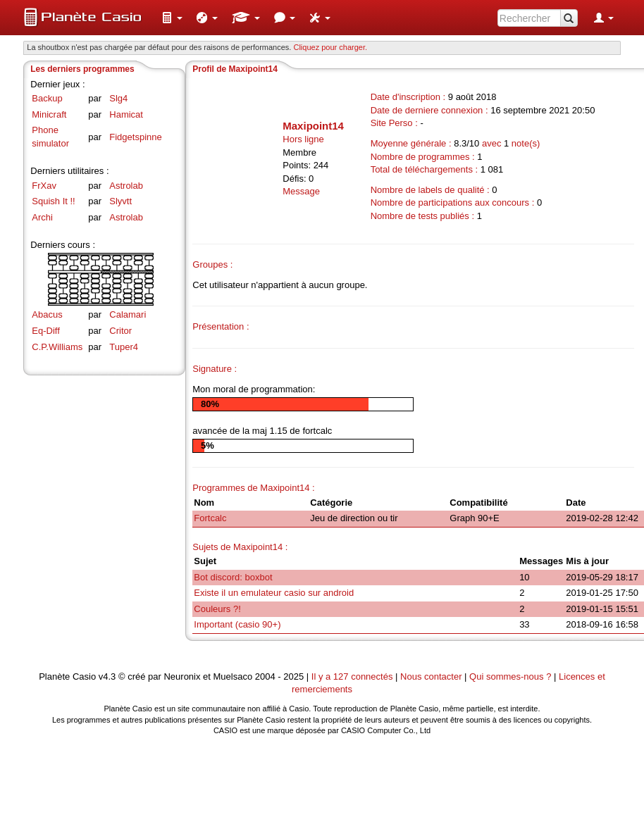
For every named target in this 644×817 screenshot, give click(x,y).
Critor (120, 331)
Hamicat (126, 114)
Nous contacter (431, 676)
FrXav (44, 186)
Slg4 (118, 98)
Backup (47, 98)
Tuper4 (124, 347)
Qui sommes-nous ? (510, 676)
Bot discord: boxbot (233, 577)
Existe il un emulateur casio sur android (274, 593)
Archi (42, 217)
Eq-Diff (46, 331)
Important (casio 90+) (237, 624)
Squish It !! (53, 201)
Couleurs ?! (217, 609)
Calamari (128, 314)
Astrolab (126, 186)
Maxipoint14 (313, 126)
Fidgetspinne (135, 137)
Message (301, 191)
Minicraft (49, 114)
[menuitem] (172, 18)
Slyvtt (120, 201)
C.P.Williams (57, 347)
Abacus (47, 314)
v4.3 (107, 676)
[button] (172, 18)
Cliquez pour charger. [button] (330, 47)
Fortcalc (210, 518)
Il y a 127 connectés (353, 676)
